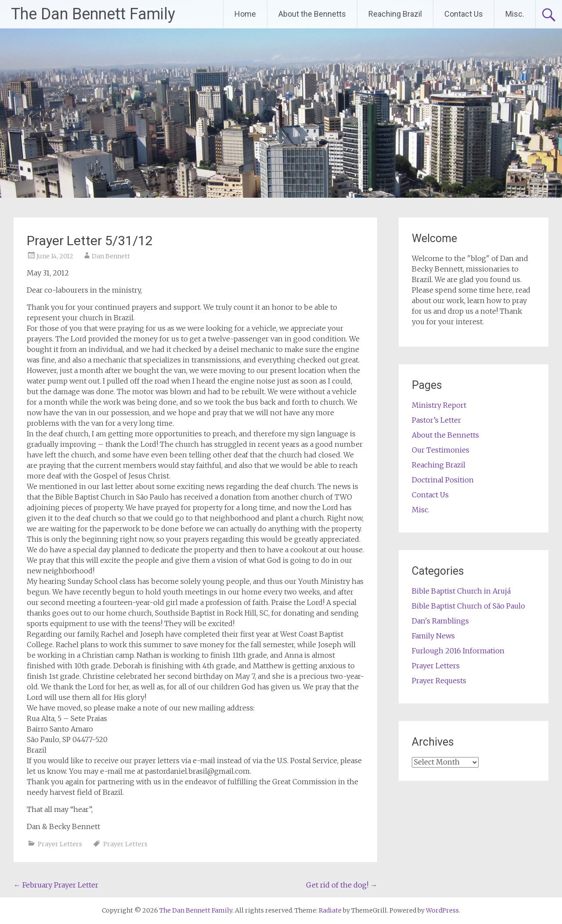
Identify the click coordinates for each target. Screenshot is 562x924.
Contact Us (464, 14)
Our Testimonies (441, 450)
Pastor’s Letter (436, 420)
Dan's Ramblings (440, 621)
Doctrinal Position (443, 480)
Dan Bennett (111, 256)
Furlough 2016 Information (458, 651)
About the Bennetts (312, 14)
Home (245, 14)
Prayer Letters (60, 844)
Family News (433, 636)
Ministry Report (439, 405)
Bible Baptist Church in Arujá (461, 591)
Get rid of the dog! (342, 885)
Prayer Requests (439, 681)
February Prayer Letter (56, 885)
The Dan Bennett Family (93, 14)
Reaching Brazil (395, 14)
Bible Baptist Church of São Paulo (468, 606)
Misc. (515, 14)
